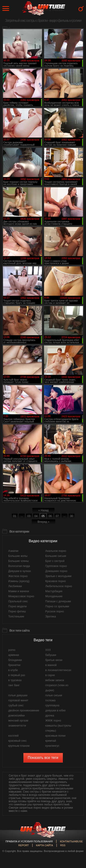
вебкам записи (55, 680)
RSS (63, 845)
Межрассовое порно (21, 596)
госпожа (51, 700)
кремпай (51, 741)
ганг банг (14, 685)
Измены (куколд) (19, 581)
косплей (13, 736)
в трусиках (15, 680)
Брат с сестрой (55, 561)
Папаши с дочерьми (58, 601)
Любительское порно (59, 586)
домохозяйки (17, 716)
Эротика (51, 616)
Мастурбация (54, 591)
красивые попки (55, 736)
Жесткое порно (18, 576)
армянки (14, 655)
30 (71, 516)
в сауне (50, 675)
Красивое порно (56, 581)
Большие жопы (18, 556)
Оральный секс (18, 601)
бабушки (51, 655)
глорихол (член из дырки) (57, 688)
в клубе (13, 670)
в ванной (51, 665)
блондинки (15, 660)
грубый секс (16, 705)
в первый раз (17, 675)
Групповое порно (56, 566)
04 (36, 516)
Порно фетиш (17, 611)
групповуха (52, 705)
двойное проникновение (24, 710)
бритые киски (54, 660)
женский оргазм (18, 721)
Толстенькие (16, 616)
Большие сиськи (56, 556)
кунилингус (52, 746)
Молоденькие (54, 596)
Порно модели (17, 606)
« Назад (43, 510)
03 (29, 516)
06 (50, 516)
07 (57, 516)
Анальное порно (56, 551)
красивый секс (17, 741)
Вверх (76, 812)
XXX (48, 650)
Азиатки (13, 551)
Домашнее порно (56, 571)
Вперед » (43, 522)
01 (15, 516)
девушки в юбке (55, 710)
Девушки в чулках (20, 571)
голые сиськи (54, 695)
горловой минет (18, 700)
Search (81, 9)
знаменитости (17, 726)
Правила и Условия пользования (29, 841)
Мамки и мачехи (19, 591)
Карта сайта (44, 845)
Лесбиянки (15, 586)
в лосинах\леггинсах (58, 670)
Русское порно (55, 611)
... (22, 516)
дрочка (50, 716)
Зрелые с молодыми (58, 576)
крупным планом (19, 746)
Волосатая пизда (19, 566)
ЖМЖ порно (53, 721)
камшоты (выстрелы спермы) (58, 728)
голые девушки (18, 695)
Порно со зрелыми (57, 606)
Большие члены (18, 561)
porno (12, 650)
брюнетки (14, 665)
